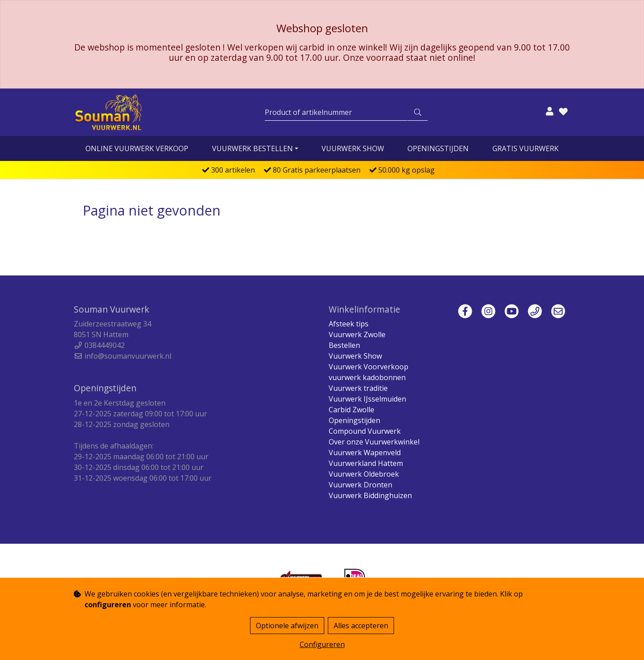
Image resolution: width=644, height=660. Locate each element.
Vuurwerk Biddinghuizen (370, 495)
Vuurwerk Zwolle (357, 334)
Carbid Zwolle (352, 410)
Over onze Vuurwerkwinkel (374, 442)
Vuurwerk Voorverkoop (369, 367)
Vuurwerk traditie (358, 388)
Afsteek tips (349, 324)
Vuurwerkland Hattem (366, 463)
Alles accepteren (361, 626)
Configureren (322, 644)
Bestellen (344, 345)
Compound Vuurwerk (365, 431)
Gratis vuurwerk (525, 148)
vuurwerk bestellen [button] (252, 148)
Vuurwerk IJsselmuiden (367, 399)
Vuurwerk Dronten (360, 485)
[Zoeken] (336, 112)
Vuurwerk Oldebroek (364, 474)
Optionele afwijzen (287, 626)
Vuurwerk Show (353, 148)
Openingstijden (438, 148)
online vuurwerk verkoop (137, 148)
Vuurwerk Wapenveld (365, 453)
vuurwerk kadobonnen (367, 377)
